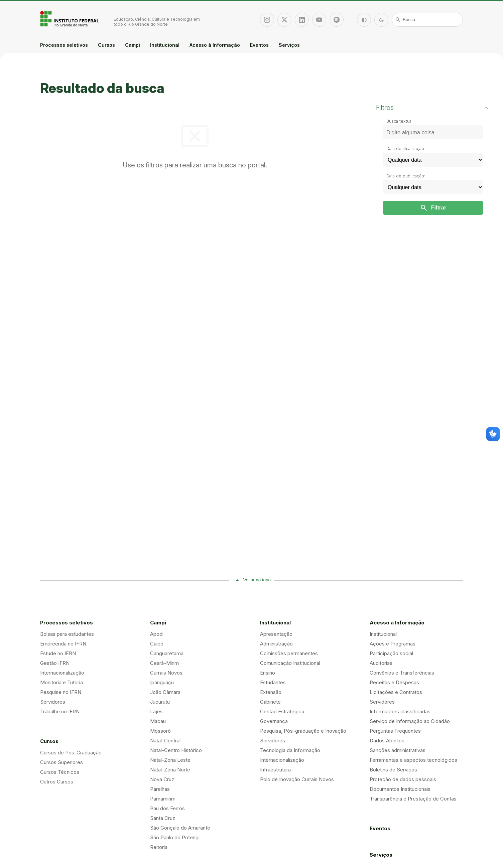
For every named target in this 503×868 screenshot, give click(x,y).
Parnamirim (163, 799)
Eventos (259, 45)
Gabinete (270, 702)
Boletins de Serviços (393, 770)
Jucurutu (160, 702)
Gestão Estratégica (282, 711)
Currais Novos (166, 673)
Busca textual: (400, 121)
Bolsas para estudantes (67, 634)
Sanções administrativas (398, 750)
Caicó (157, 644)
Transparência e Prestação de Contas (413, 799)
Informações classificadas (400, 711)
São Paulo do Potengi (175, 837)
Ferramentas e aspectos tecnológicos (413, 760)
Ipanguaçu (162, 682)
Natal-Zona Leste (170, 760)
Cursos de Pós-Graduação (71, 753)
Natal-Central (165, 741)
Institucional (165, 45)
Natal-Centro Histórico (176, 750)
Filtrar (433, 208)
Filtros (385, 108)
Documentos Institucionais (400, 789)
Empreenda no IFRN (63, 644)
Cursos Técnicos (60, 772)
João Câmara (165, 692)
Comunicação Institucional (290, 663)
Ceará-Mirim (164, 663)
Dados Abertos (387, 741)
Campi (133, 45)
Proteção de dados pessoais (403, 779)
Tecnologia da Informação (290, 750)
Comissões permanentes (289, 653)
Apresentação (276, 634)
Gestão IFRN (55, 663)
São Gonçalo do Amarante (180, 828)
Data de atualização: (406, 149)
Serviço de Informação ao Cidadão (410, 721)
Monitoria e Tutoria (61, 682)
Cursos (106, 45)
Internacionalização (62, 673)
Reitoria (159, 847)
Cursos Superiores (61, 762)
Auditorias (381, 663)
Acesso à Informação (215, 45)
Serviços (289, 45)
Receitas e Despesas (394, 682)
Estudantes (273, 682)
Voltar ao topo (257, 580)
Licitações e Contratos (396, 692)
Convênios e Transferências (402, 673)
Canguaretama (167, 653)
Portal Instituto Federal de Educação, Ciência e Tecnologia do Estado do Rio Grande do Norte (70, 19)
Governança (274, 721)
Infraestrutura (275, 770)
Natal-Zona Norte (170, 770)
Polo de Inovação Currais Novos (297, 779)
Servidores (53, 702)
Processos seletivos (64, 45)
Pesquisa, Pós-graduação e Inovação (303, 731)
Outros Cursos (57, 782)
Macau (158, 721)
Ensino (268, 673)
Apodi (157, 634)
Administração (276, 644)
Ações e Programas (393, 644)
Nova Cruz (162, 779)
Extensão (271, 692)
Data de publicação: (406, 176)
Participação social (391, 653)
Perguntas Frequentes (395, 731)
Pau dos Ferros (167, 808)
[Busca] (427, 20)
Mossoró (160, 731)
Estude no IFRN (58, 653)
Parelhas (160, 789)
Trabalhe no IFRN (60, 711)
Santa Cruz (163, 818)
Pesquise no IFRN (61, 692)
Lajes (156, 711)
